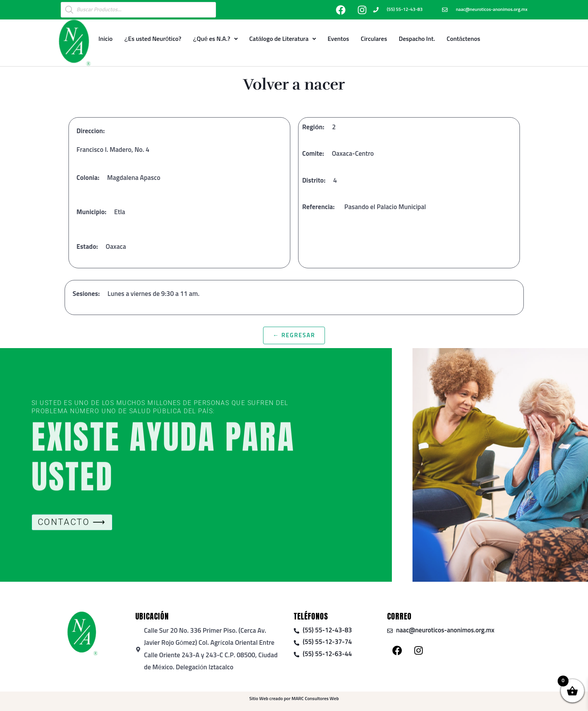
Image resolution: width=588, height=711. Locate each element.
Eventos (338, 39)
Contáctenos (463, 39)
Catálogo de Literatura (283, 39)
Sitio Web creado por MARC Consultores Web (294, 699)
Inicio (105, 39)
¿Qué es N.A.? (215, 39)
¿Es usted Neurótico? (153, 39)
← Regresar (294, 335)
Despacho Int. (417, 39)
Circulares (374, 39)
